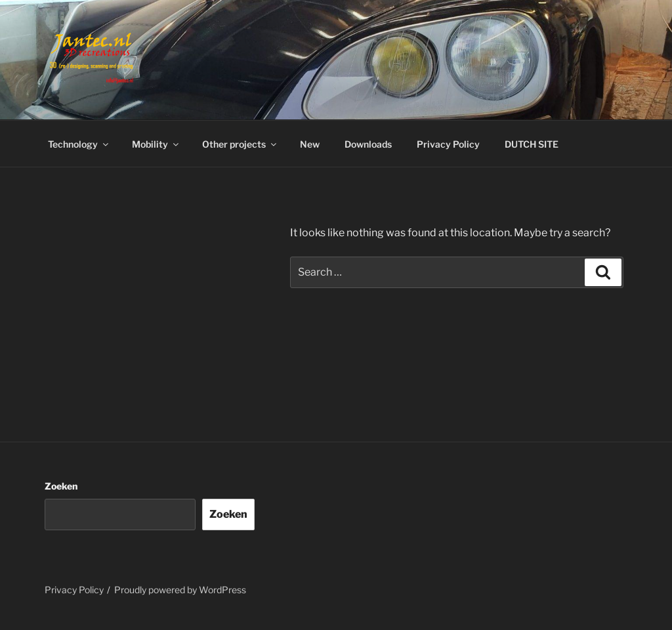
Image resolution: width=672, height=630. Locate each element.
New (310, 144)
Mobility (156, 144)
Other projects (240, 144)
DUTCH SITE (532, 144)
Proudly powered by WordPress (180, 590)
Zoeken (61, 486)
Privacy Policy (448, 144)
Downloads (368, 144)
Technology (79, 144)
